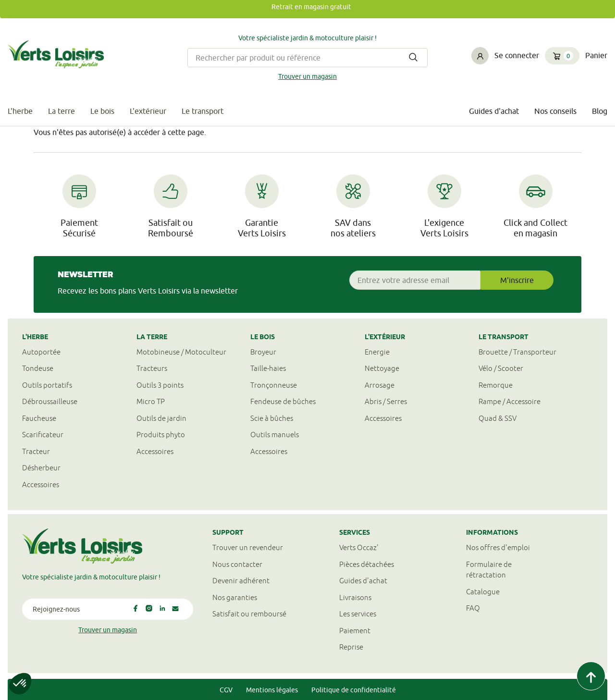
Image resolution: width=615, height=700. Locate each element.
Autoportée (41, 352)
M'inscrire (517, 280)
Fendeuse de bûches (283, 401)
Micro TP (151, 401)
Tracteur (36, 451)
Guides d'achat (494, 111)
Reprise (351, 647)
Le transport (203, 111)
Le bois (102, 111)
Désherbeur (41, 468)
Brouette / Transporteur (517, 352)
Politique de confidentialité (354, 690)
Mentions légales (272, 690)
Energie (377, 352)
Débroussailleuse (50, 401)
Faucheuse (39, 418)
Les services (358, 614)
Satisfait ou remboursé (249, 614)
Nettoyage (382, 368)
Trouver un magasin (307, 76)
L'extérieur (148, 111)
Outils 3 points (160, 385)
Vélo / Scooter (501, 368)
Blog (600, 111)
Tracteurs (152, 368)
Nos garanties (235, 597)
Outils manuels (275, 435)
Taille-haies (268, 368)
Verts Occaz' (359, 547)
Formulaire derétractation (489, 570)
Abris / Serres (386, 401)
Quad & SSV (498, 418)
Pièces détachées (367, 564)
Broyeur (263, 352)
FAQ (473, 608)
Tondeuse (38, 368)
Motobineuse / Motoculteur (181, 352)
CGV (226, 690)
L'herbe (20, 111)
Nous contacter (237, 564)
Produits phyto (161, 435)
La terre (61, 111)
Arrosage (380, 385)
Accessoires (41, 485)
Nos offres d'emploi (498, 547)
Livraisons (355, 597)
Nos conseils (555, 111)
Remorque (496, 385)
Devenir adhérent (241, 581)
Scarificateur (43, 435)
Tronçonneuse (274, 385)
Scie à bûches (272, 418)
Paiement (355, 631)
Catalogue (483, 592)
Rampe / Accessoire (510, 401)
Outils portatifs (47, 385)
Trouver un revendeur (248, 547)
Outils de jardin (161, 418)
